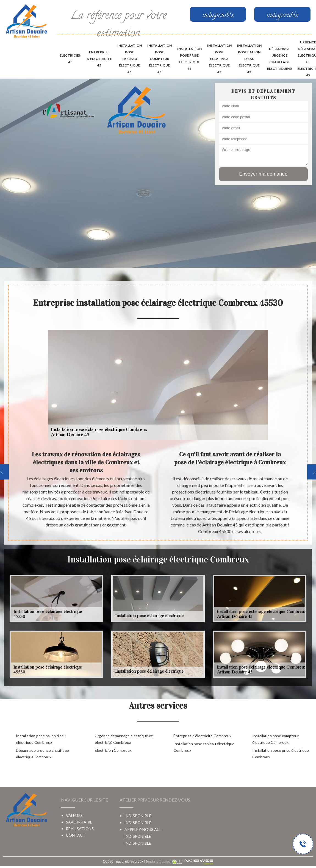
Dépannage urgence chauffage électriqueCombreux (42, 754)
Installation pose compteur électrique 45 (160, 59)
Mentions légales (157, 861)
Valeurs (74, 815)
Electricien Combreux (113, 750)
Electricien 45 (70, 59)
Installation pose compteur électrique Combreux (275, 739)
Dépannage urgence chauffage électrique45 (279, 59)
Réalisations (80, 829)
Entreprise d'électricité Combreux (202, 736)
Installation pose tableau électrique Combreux (204, 747)
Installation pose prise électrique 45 (189, 59)
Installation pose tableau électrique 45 (130, 59)
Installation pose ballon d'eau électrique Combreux (41, 739)
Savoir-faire (79, 822)
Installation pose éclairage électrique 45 (219, 59)
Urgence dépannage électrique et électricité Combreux (124, 739)
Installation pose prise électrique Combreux (281, 754)
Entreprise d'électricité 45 (99, 59)
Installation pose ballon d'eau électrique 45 (249, 59)
